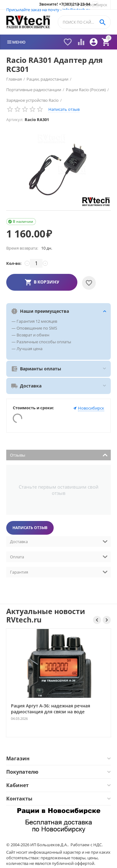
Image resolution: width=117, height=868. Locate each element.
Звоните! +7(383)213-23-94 (65, 4)
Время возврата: (22, 248)
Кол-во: (14, 263)
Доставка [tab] (59, 541)
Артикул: (15, 120)
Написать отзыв (64, 109)
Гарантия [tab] (59, 572)
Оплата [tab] (59, 556)
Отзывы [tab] (59, 455)
